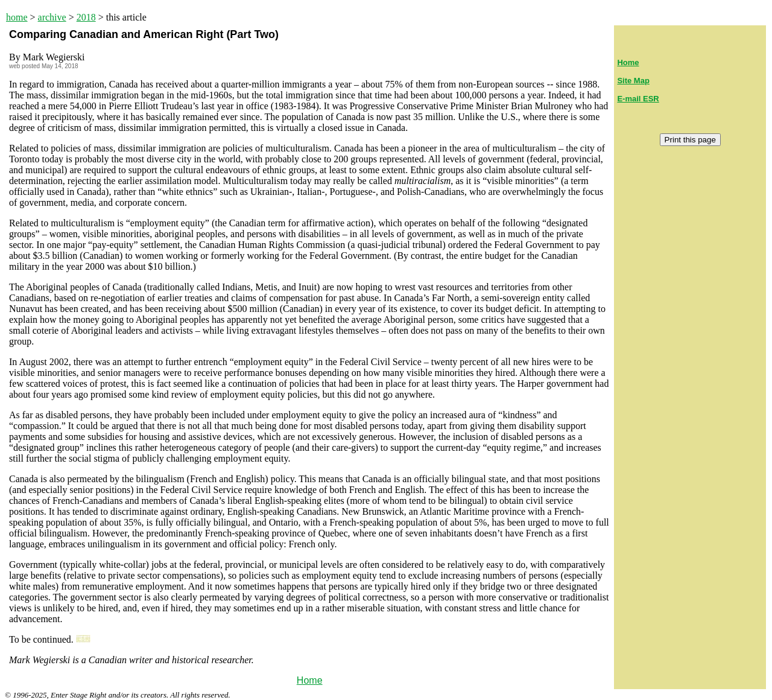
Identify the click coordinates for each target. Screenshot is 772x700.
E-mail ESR (638, 99)
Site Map (633, 81)
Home (310, 680)
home (17, 17)
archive (52, 17)
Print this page (690, 140)
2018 (86, 17)
